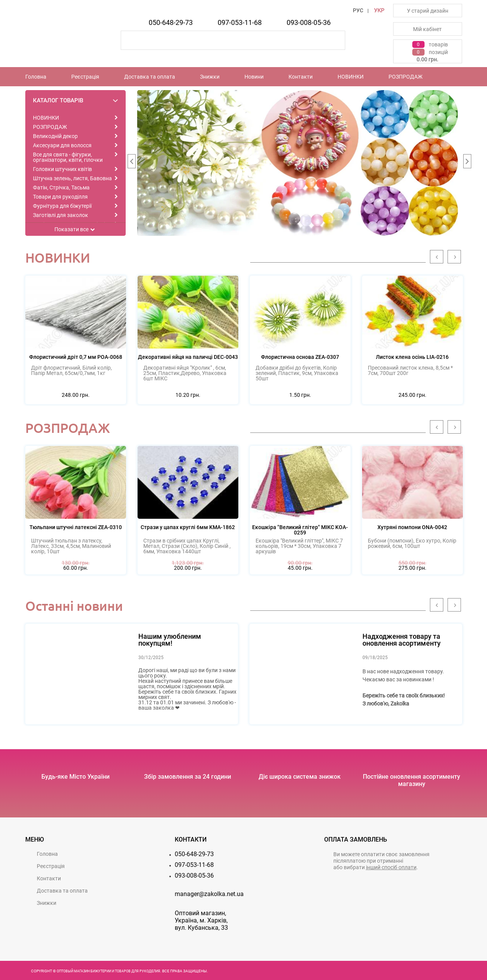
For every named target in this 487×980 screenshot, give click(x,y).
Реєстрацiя (85, 77)
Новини (254, 77)
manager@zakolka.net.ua (209, 894)
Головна (36, 77)
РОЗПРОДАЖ (406, 77)
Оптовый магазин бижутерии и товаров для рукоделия (108, 971)
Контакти (301, 77)
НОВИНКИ (351, 77)
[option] (300, 163)
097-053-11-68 (240, 22)
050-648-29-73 (171, 22)
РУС (358, 10)
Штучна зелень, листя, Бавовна (72, 178)
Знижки (210, 77)
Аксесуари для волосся (62, 145)
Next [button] (467, 163)
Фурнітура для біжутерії (62, 206)
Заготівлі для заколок (61, 215)
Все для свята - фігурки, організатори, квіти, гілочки (68, 157)
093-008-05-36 (309, 22)
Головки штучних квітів (62, 169)
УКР (379, 10)
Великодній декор (55, 136)
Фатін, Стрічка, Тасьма (61, 187)
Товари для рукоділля (60, 197)
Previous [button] (131, 163)
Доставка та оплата (150, 77)
